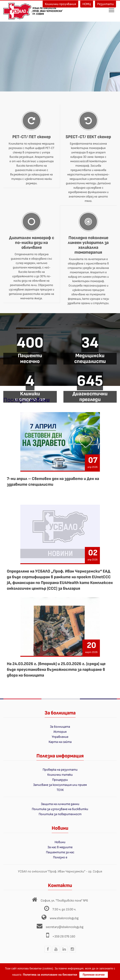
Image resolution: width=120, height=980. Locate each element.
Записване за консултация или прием (60, 785)
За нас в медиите (60, 847)
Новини (60, 842)
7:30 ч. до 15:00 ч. (64, 909)
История (60, 732)
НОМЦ (87, 4)
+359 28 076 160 (64, 936)
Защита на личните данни (60, 804)
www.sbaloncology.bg (64, 918)
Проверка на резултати (60, 770)
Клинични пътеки (60, 775)
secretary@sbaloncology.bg (65, 927)
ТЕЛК (60, 790)
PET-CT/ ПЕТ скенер (31, 137)
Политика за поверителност (60, 814)
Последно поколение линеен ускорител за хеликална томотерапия (88, 245)
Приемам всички (94, 975)
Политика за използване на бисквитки (60, 809)
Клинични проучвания (60, 4)
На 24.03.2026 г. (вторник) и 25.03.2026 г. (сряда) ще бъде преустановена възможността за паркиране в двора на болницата (56, 670)
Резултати (106, 4)
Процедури (60, 780)
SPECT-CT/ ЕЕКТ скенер (88, 137)
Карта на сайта (60, 742)
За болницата (60, 727)
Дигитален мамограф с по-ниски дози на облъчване (32, 243)
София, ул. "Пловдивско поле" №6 (64, 901)
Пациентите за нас (60, 852)
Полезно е (60, 857)
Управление (60, 737)
